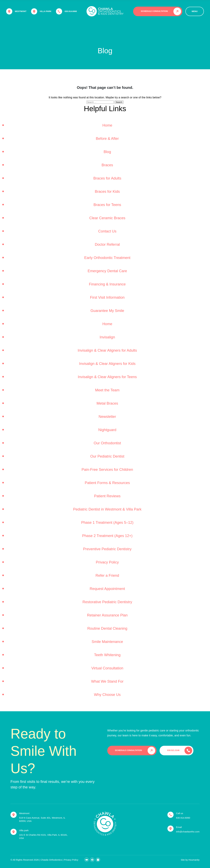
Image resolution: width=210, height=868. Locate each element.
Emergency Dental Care (107, 271)
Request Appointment (107, 589)
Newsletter (107, 417)
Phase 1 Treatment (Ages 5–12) (107, 522)
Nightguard (107, 430)
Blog (107, 152)
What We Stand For (107, 681)
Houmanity (194, 860)
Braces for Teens (107, 205)
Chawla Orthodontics (51, 860)
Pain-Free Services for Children (107, 469)
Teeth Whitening (107, 655)
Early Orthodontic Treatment (107, 258)
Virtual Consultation (107, 668)
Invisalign (107, 337)
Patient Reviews (107, 496)
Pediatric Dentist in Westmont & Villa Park (107, 509)
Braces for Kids (107, 191)
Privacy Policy (107, 562)
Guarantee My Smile (107, 311)
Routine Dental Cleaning (107, 628)
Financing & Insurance (107, 284)
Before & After (107, 138)
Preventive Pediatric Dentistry (107, 549)
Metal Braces (107, 403)
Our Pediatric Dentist (107, 456)
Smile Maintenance (107, 642)
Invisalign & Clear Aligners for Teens (107, 377)
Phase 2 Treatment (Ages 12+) (107, 536)
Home (107, 125)
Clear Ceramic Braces (107, 218)
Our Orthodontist (107, 443)
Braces (107, 165)
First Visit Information (107, 297)
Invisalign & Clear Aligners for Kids (107, 364)
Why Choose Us (107, 695)
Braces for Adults (107, 178)
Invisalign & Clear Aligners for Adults (107, 350)
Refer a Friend (107, 575)
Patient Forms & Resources (107, 483)
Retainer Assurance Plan (107, 615)
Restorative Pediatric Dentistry (107, 602)
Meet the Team (107, 390)
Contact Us (107, 231)
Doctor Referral (107, 244)
